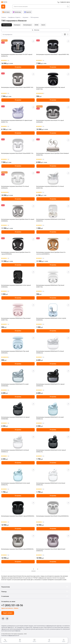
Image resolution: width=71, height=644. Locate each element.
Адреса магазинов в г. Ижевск (10, 608)
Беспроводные (27, 25)
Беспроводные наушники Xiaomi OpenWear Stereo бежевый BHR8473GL (53, 154)
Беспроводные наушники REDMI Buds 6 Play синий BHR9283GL (15, 352)
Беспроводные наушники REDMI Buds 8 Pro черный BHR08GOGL (50, 385)
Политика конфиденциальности (10, 636)
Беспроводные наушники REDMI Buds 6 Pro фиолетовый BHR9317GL (17, 121)
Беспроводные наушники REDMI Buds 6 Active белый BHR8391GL (51, 220)
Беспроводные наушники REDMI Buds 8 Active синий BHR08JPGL (16, 484)
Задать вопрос (8, 613)
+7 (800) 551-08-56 (65, 2)
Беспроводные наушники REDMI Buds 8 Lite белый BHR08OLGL (15, 451)
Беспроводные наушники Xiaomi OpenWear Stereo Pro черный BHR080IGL (16, 253)
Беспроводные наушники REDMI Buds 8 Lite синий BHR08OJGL (50, 418)
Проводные (17, 25)
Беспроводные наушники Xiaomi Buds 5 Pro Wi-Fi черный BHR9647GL (17, 55)
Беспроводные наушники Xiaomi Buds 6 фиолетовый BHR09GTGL (51, 550)
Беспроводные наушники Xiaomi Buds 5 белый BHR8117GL (17, 153)
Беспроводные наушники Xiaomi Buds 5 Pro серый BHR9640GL (50, 121)
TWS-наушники (7, 25)
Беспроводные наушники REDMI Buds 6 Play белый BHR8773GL (50, 286)
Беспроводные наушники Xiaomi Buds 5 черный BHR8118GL (53, 54)
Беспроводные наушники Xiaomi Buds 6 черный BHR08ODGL (18, 516)
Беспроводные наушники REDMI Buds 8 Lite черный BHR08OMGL (15, 418)
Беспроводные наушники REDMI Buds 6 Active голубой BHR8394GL (51, 319)
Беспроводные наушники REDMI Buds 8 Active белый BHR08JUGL (51, 484)
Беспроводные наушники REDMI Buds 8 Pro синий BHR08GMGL (15, 385)
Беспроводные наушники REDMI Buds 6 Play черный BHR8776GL (51, 88)
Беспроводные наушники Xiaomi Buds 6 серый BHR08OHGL (18, 549)
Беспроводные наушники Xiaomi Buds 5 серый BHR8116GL (17, 87)
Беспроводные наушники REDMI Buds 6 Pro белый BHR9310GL (50, 187)
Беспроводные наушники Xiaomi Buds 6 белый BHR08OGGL (53, 516)
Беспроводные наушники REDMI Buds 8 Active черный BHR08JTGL (51, 451)
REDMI (36, 25)
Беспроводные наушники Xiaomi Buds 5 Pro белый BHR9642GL (15, 187)
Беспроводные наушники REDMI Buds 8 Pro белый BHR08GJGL (50, 352)
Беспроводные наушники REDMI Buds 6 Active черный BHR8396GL (16, 286)
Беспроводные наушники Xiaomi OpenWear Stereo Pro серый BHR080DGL (18, 220)
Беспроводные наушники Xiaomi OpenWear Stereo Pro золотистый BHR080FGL (51, 253)
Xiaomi (43, 25)
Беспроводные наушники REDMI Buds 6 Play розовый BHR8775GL (16, 319)
